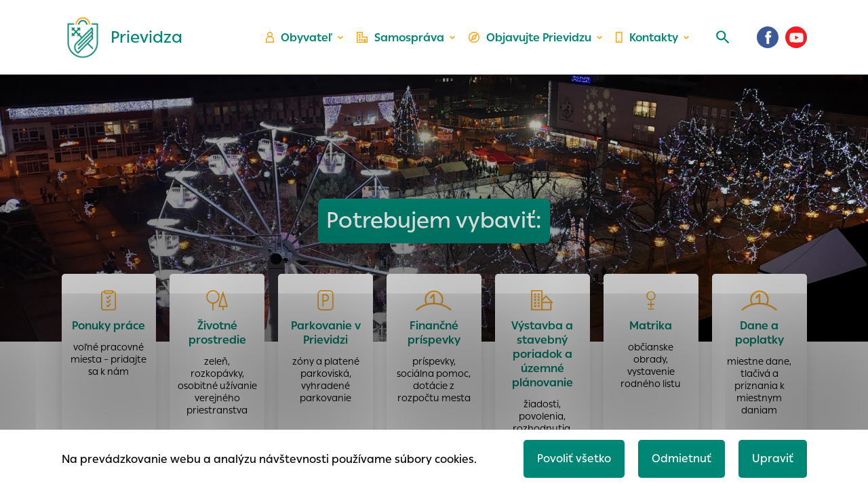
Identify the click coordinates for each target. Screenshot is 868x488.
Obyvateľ (299, 38)
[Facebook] (768, 37)
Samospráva (400, 38)
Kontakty (647, 38)
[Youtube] (796, 37)
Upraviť (773, 459)
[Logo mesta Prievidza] (119, 37)
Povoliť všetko (574, 459)
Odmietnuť (682, 459)
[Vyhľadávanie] (723, 37)
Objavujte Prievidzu (530, 38)
